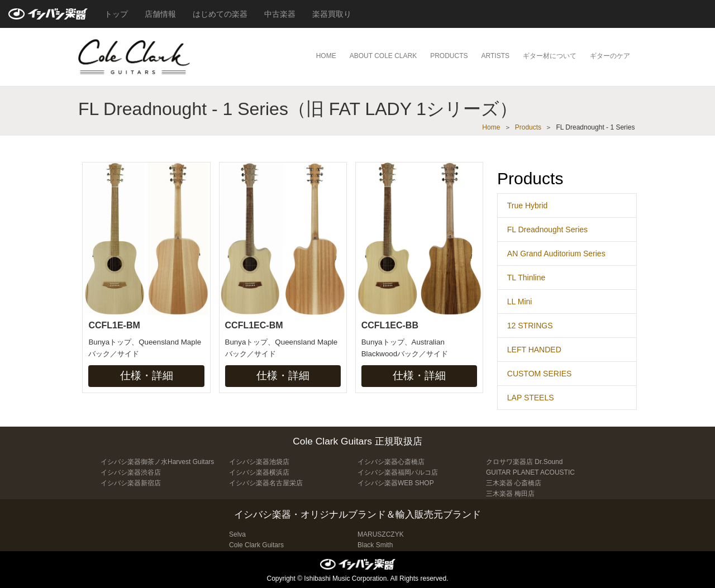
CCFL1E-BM (114, 325)
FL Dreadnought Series (547, 230)
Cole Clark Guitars (256, 545)
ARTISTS (495, 56)
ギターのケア (610, 56)
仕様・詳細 (147, 376)
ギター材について (550, 56)
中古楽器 (280, 14)
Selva (237, 534)
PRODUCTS (449, 56)
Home (491, 127)
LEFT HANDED (534, 350)
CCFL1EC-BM (254, 325)
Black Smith (375, 545)
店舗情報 (160, 14)
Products (528, 127)
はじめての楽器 (220, 14)
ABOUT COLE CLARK (383, 56)
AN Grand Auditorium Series (556, 254)
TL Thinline (526, 278)
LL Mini (520, 302)
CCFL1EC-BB (390, 325)
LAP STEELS (531, 398)
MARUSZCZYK (381, 534)
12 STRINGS (530, 326)
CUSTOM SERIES (540, 374)
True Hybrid (528, 205)
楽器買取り (332, 14)
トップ (116, 14)
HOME (326, 56)
